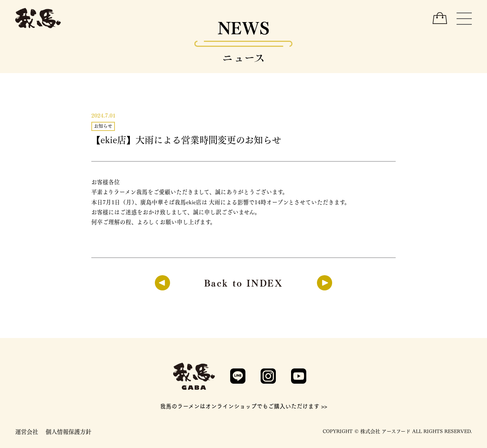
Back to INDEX (243, 282)
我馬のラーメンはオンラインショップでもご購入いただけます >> (244, 406)
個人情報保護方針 (68, 431)
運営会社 (27, 431)
